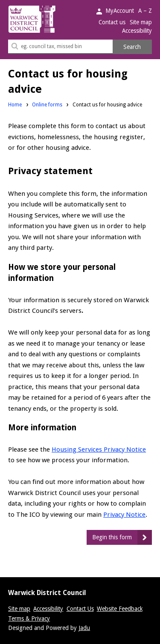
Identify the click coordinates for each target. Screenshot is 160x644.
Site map (141, 22)
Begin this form (112, 537)
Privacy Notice (124, 515)
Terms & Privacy (29, 618)
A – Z (145, 11)
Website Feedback (120, 609)
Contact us (112, 22)
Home (15, 105)
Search (132, 47)
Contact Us (80, 609)
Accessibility (137, 31)
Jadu (84, 628)
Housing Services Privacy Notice (99, 449)
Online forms (47, 105)
